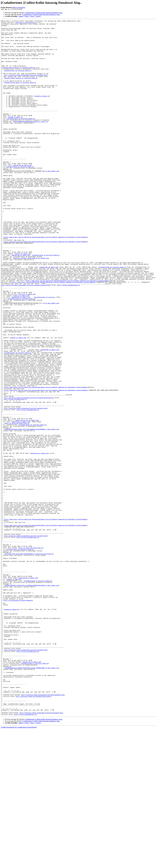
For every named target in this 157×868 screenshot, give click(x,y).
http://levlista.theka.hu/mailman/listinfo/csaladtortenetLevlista (26, 338)
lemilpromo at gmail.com (22, 194)
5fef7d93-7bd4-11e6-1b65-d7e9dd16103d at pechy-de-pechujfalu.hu (29, 661)
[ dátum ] (21, 16)
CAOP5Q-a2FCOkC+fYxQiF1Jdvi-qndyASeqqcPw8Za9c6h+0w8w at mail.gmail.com (32, 698)
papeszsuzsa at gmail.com (28, 689)
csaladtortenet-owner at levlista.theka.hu (20, 95)
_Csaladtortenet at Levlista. (45, 353)
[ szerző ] (38, 16)
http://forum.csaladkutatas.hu (68, 338)
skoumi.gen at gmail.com (32, 790)
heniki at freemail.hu (18, 7)
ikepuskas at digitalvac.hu (26, 23)
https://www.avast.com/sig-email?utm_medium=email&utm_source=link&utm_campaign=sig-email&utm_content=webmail (46, 281)
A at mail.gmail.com (51, 360)
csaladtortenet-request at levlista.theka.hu (18, 77)
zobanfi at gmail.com (23, 300)
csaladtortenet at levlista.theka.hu (18, 81)
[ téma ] (27, 16)
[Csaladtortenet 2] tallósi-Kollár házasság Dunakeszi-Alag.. (44, 13)
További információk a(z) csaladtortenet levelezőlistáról (19, 866)
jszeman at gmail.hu (42, 111)
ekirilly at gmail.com (27, 349)
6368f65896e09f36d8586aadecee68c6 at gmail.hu (30, 142)
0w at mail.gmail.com (51, 201)
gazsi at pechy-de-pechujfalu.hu (17, 504)
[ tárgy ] (32, 16)
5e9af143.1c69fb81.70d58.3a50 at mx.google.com (31, 306)
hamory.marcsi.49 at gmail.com (27, 500)
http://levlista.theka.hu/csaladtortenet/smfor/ (34, 832)
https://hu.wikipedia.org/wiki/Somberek (18, 716)
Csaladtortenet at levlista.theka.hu (35, 792)
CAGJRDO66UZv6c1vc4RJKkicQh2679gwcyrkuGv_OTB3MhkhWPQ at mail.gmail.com (32, 798)
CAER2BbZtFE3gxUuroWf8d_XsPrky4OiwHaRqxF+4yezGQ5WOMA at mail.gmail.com (32, 511)
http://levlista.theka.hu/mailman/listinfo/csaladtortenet (26, 86)
